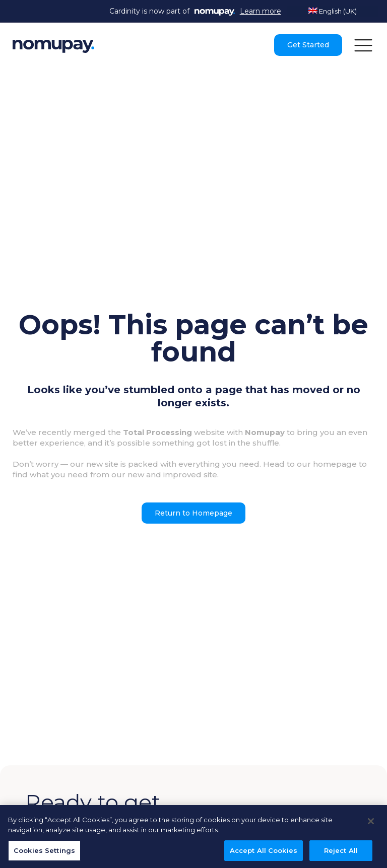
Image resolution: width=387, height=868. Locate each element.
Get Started (308, 45)
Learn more (261, 11)
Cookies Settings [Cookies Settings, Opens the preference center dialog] (44, 852)
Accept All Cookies (264, 852)
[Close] (371, 824)
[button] (363, 45)
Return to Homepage (193, 513)
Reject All (341, 852)
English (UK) (333, 11)
